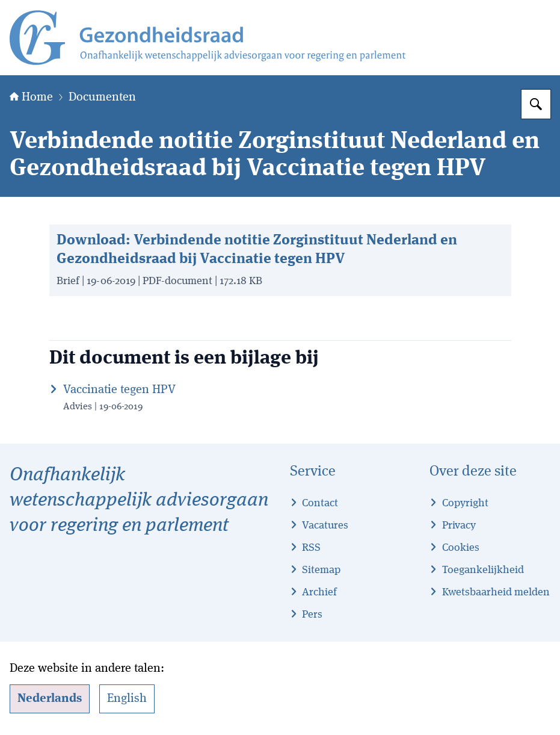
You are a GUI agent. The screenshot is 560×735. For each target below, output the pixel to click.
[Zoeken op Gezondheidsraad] (536, 104)
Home (31, 98)
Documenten (102, 98)
